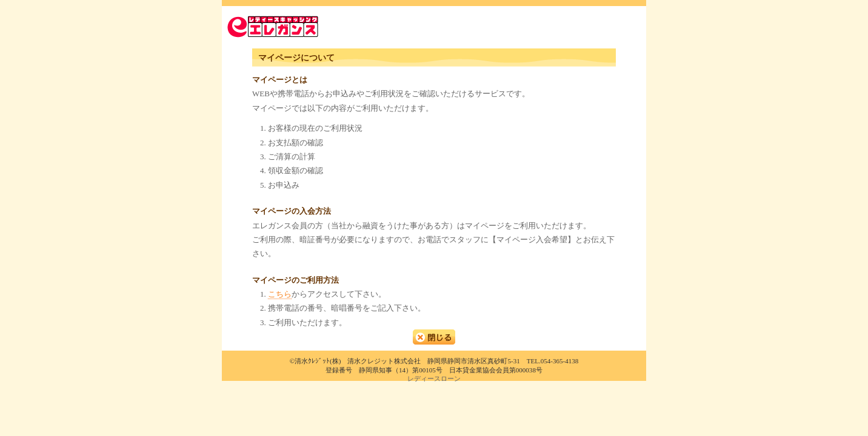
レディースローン (434, 378)
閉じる (434, 337)
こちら (280, 294)
